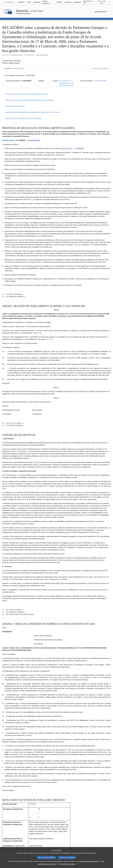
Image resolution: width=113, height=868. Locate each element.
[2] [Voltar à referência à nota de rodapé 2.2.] (3, 425)
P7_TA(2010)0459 (100, 81)
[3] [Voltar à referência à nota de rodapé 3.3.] (3, 614)
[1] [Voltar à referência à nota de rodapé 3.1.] (3, 610)
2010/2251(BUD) (18, 68)
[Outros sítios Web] (103, 2)
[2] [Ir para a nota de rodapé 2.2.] (22, 339)
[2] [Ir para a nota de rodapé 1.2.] (25, 161)
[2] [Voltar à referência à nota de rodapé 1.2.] (3, 297)
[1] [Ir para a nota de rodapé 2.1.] (18, 333)
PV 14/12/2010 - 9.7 (66, 81)
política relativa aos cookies (46, 866)
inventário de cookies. (69, 866)
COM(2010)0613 (8, 140)
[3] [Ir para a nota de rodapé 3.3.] (27, 571)
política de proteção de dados (89, 864)
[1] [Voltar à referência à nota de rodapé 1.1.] (3, 294)
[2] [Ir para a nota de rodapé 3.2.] (26, 451)
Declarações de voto (66, 83)
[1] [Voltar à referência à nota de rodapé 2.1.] (3, 423)
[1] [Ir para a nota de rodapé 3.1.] (93, 449)
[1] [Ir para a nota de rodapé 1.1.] (22, 155)
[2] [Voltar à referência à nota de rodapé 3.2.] (3, 612)
